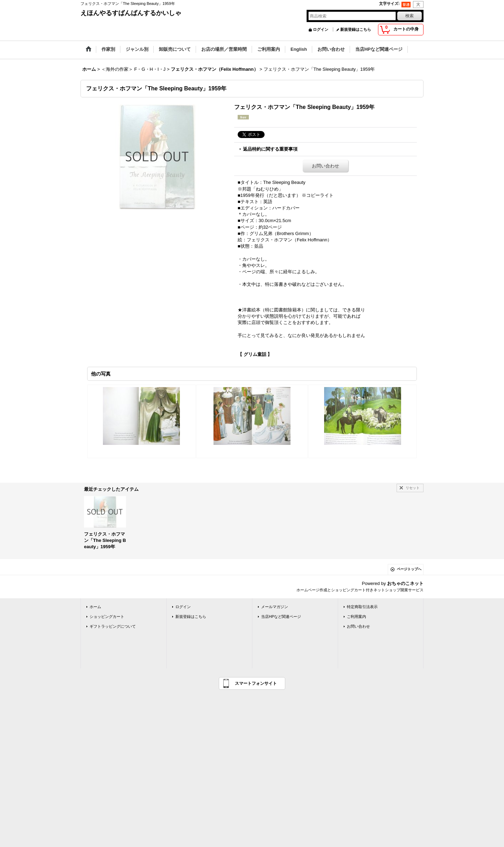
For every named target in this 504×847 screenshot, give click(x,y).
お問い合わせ (325, 166)
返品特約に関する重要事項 (270, 149)
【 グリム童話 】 (255, 354)
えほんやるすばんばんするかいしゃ (131, 13)
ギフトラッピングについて (113, 626)
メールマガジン (275, 607)
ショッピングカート (107, 617)
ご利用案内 (356, 617)
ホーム (95, 607)
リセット (413, 488)
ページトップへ (409, 569)
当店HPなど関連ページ (281, 617)
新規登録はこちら (356, 29)
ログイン (321, 29)
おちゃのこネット (405, 583)
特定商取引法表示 (362, 607)
